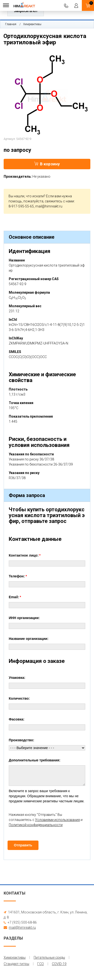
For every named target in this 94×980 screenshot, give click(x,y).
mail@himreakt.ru (49, 206)
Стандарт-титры (16, 964)
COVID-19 (59, 964)
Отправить (23, 845)
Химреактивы (32, 24)
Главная (11, 24)
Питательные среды (49, 957)
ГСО (41, 964)
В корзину (47, 164)
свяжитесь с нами (59, 201)
